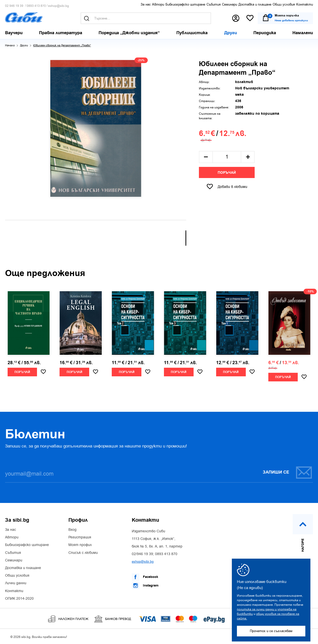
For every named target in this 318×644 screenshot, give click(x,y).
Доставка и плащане (255, 4)
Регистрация (80, 537)
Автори (158, 4)
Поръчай (227, 173)
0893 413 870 (36, 6)
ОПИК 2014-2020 (19, 599)
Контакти (305, 4)
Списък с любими (83, 553)
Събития (214, 4)
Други (24, 45)
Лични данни (16, 583)
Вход (72, 530)
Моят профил (80, 545)
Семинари (230, 4)
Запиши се (288, 472)
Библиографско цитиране (185, 4)
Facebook (145, 577)
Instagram (145, 586)
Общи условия (284, 4)
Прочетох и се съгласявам (271, 631)
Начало (10, 45)
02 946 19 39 (14, 6)
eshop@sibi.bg (59, 6)
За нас (146, 4)
